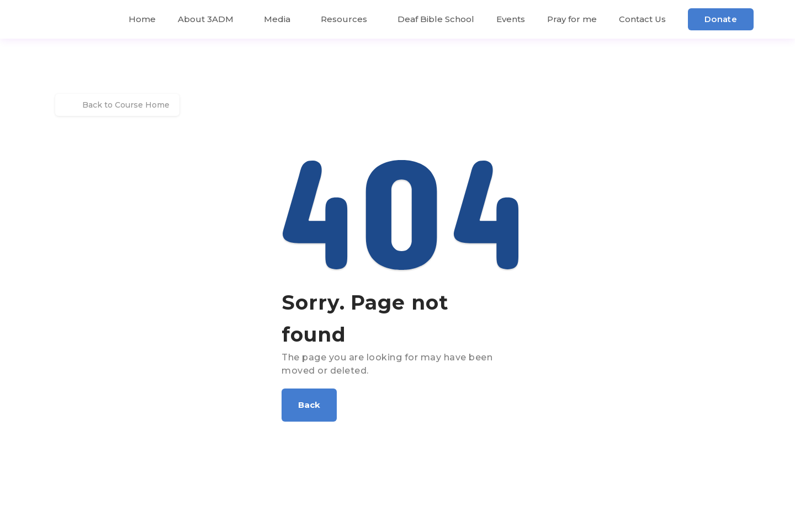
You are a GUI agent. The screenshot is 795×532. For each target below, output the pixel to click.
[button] (309, 405)
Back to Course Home (117, 105)
